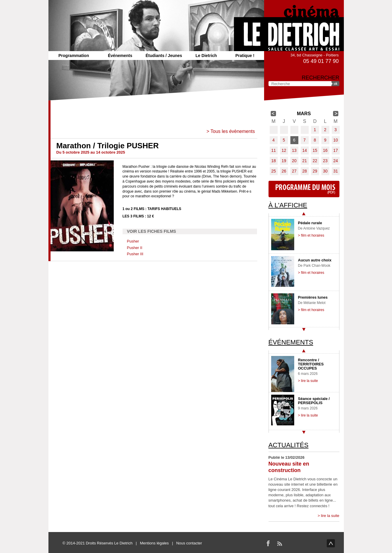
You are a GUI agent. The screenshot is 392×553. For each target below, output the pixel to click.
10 (336, 140)
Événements (120, 56)
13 (294, 150)
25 (274, 171)
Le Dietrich (206, 56)
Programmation (74, 56)
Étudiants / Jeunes (164, 56)
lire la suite (330, 516)
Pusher (133, 241)
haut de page (331, 543)
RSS (279, 543)
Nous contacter (189, 543)
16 (325, 150)
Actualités (289, 445)
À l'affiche (288, 205)
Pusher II (135, 248)
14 (305, 150)
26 (284, 171)
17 (336, 150)
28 (305, 171)
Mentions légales (154, 543)
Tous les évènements (232, 131)
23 (325, 161)
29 (315, 171)
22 (315, 161)
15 (315, 150)
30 (325, 171)
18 (274, 161)
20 (294, 161)
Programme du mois (304, 189)
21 (305, 161)
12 (284, 150)
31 (336, 171)
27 (294, 171)
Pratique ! (245, 56)
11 (274, 150)
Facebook (268, 543)
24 (336, 161)
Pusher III (135, 254)
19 (284, 161)
